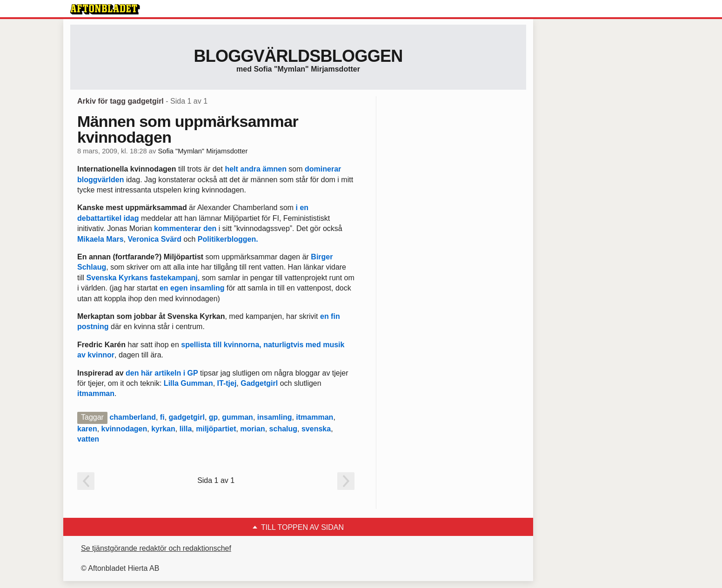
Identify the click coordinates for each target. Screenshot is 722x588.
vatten (88, 439)
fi (162, 417)
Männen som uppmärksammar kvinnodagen (188, 129)
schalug (283, 429)
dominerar (323, 169)
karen (87, 429)
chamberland (133, 417)
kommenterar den (185, 228)
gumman (237, 417)
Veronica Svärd (155, 239)
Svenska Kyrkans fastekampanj (142, 278)
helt (231, 169)
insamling (275, 417)
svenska (316, 429)
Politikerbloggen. (228, 239)
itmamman (96, 393)
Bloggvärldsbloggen (298, 56)
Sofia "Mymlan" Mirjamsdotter (203, 151)
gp (214, 417)
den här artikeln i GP (162, 373)
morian (252, 429)
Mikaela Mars (100, 239)
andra (250, 169)
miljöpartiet (216, 429)
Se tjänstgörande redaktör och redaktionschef (156, 548)
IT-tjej (227, 383)
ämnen (274, 169)
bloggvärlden (100, 180)
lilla (186, 429)
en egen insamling (192, 288)
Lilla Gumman (188, 383)
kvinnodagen (124, 429)
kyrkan (163, 429)
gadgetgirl (187, 417)
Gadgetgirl (259, 383)
